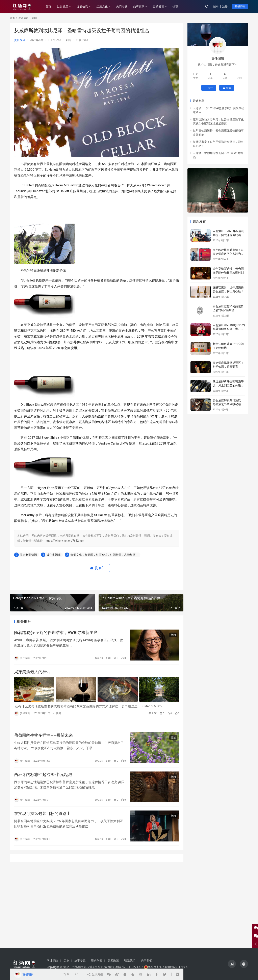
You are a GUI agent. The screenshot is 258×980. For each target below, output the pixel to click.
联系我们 (130, 960)
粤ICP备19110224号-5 (129, 967)
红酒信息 (82, 6)
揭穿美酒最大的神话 (32, 672)
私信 (227, 88)
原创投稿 (240, 6)
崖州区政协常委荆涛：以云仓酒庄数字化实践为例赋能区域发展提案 (228, 254)
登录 (216, 6)
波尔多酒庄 (54, 555)
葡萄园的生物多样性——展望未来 (43, 735)
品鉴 (173, 738)
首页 (48, 6)
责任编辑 (20, 40)
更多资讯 (158, 6)
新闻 (68, 40)
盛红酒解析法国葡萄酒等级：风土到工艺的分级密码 (228, 385)
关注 (209, 88)
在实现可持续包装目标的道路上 (42, 814)
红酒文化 (102, 6)
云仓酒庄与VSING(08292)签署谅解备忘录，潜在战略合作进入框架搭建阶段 (229, 329)
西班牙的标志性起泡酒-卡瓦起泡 (43, 775)
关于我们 (147, 960)
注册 (225, 6)
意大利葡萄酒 (28, 555)
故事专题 (80, 960)
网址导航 (52, 960)
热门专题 (122, 6)
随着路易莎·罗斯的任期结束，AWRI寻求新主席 (56, 633)
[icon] (232, 964)
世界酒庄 (62, 6)
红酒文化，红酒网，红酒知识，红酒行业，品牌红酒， (104, 555)
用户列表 (97, 960)
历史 (66, 960)
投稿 (175, 6)
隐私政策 (113, 960)
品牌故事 (139, 6)
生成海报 (95, 974)
